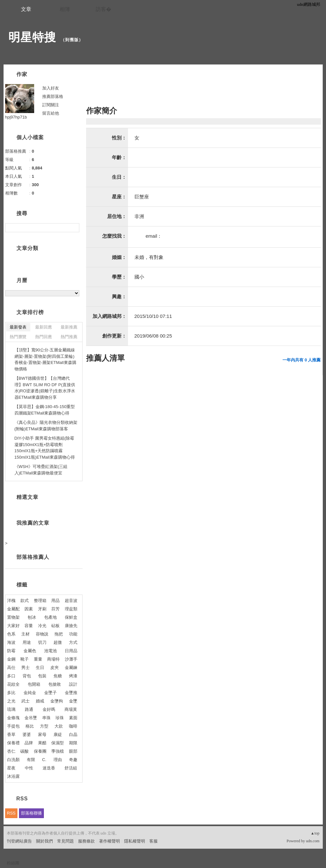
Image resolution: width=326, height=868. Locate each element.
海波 (11, 642)
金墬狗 (57, 701)
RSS (11, 813)
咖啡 (73, 726)
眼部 (73, 751)
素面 (73, 718)
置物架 (13, 617)
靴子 (25, 659)
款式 (25, 601)
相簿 (65, 9)
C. (44, 760)
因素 (29, 609)
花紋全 (13, 684)
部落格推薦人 (33, 557)
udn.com (313, 841)
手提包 (13, 726)
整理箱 (40, 601)
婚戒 (40, 701)
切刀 (42, 642)
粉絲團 (13, 863)
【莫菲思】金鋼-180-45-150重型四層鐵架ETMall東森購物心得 (45, 410)
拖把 (59, 634)
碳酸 (25, 751)
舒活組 (71, 768)
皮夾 (54, 668)
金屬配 (13, 609)
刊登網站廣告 (19, 841)
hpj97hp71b (16, 117)
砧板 (55, 626)
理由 (58, 760)
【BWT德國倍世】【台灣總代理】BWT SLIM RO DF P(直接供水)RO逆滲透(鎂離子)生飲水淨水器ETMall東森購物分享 (45, 388)
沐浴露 (13, 776)
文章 (26, 9)
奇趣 (73, 760)
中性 (29, 768)
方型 (44, 726)
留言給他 (51, 113)
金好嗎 (49, 709)
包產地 (50, 617)
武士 (25, 701)
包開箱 (34, 684)
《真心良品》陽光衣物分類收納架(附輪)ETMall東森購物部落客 (46, 426)
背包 (27, 676)
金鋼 (11, 659)
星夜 (11, 768)
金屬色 (30, 651)
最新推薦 (69, 327)
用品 (55, 601)
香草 (11, 734)
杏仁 (11, 751)
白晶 (73, 734)
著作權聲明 (109, 841)
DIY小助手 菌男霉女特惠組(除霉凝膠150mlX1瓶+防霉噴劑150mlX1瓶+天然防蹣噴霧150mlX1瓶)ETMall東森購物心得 (45, 448)
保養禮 (13, 743)
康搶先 (71, 626)
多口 (11, 676)
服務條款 (86, 841)
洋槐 (11, 601)
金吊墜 (31, 718)
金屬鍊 (71, 668)
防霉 (11, 651)
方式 (73, 642)
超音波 (71, 601)
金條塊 (13, 718)
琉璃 (11, 709)
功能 (73, 634)
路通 (29, 709)
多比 (11, 693)
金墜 (73, 701)
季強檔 (58, 751)
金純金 (30, 693)
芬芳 (55, 609)
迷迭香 (49, 768)
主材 (25, 634)
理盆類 (71, 609)
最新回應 (44, 327)
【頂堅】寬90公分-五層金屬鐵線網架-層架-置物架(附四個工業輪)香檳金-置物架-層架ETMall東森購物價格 (45, 359)
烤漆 (73, 676)
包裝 (42, 676)
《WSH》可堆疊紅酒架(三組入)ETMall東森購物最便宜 (41, 470)
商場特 (53, 659)
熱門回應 (44, 337)
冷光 (42, 626)
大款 (59, 726)
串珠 (46, 718)
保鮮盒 (71, 617)
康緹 (58, 734)
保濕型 (58, 743)
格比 (30, 726)
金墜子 (50, 693)
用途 (27, 642)
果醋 (42, 743)
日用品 (71, 651)
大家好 (13, 626)
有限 (31, 760)
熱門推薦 (69, 337)
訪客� (104, 9)
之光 (11, 701)
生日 (40, 668)
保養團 (40, 751)
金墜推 (71, 693)
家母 (42, 734)
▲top (315, 833)
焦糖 (58, 676)
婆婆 (27, 734)
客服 (153, 841)
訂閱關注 (51, 105)
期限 (73, 743)
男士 (25, 668)
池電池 (50, 651)
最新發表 (18, 327)
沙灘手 (71, 659)
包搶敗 (55, 684)
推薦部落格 (53, 96)
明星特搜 (32, 37)
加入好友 (51, 88)
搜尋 (74, 228)
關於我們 (44, 841)
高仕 (11, 668)
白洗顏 (13, 760)
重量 (38, 659)
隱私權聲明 (135, 841)
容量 (29, 626)
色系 (11, 634)
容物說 (42, 634)
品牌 (29, 743)
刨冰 (32, 617)
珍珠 (60, 718)
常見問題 (65, 841)
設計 (73, 684)
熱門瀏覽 (18, 337)
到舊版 (72, 40)
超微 (58, 642)
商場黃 (71, 709)
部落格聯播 (31, 813)
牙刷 (42, 609)
